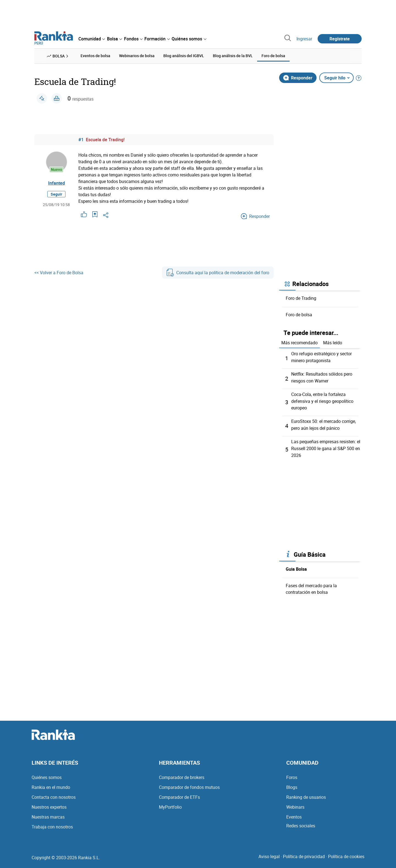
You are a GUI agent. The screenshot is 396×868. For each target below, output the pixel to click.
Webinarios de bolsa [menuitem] (137, 56)
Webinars (295, 804)
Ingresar (304, 39)
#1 (81, 139)
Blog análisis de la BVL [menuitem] (233, 56)
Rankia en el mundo (51, 784)
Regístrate (340, 39)
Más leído (333, 343)
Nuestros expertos (49, 804)
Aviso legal (269, 854)
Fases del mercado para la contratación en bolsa (311, 586)
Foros (292, 775)
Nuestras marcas (48, 814)
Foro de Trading (301, 298)
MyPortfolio (170, 804)
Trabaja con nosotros (52, 824)
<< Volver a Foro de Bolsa (59, 272)
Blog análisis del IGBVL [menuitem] (184, 56)
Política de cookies (346, 854)
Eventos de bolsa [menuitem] (95, 56)
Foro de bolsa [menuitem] (273, 56)
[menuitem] (92, 39)
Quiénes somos (47, 775)
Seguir (56, 194)
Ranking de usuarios (306, 794)
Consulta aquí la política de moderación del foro (218, 272)
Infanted (57, 183)
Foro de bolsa (299, 314)
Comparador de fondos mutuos (189, 784)
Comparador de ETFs (179, 794)
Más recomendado (299, 343)
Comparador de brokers (182, 775)
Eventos (294, 814)
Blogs (292, 784)
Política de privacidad (304, 854)
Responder (298, 77)
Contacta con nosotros (54, 794)
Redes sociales (301, 823)
